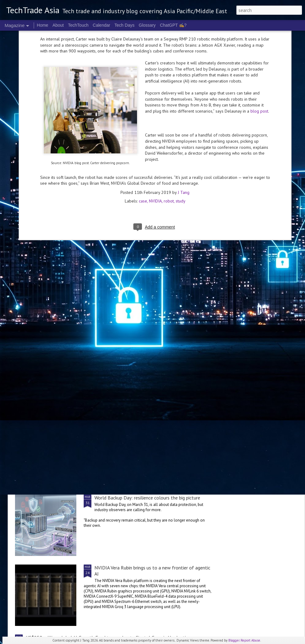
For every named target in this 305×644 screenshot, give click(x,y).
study (181, 102)
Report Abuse (250, 640)
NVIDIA (155, 102)
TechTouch (78, 25)
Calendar (102, 25)
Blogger (234, 640)
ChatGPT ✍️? (173, 25)
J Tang (184, 93)
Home (42, 25)
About (58, 25)
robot (169, 102)
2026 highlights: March (118, 428)
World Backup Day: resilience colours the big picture (147, 498)
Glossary (147, 25)
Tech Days (124, 25)
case (143, 102)
